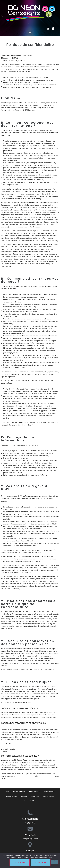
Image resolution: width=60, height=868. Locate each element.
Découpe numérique (49, 792)
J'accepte (19, 863)
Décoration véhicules (12, 796)
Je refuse (41, 863)
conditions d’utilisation (47, 776)
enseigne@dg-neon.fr (30, 839)
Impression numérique (35, 792)
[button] (30, 33)
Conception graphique (48, 796)
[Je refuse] (55, 862)
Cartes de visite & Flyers (30, 801)
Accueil (7, 792)
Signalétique (24, 796)
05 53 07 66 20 (30, 823)
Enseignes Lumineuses (19, 792)
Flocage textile (35, 796)
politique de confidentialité (25, 776)
